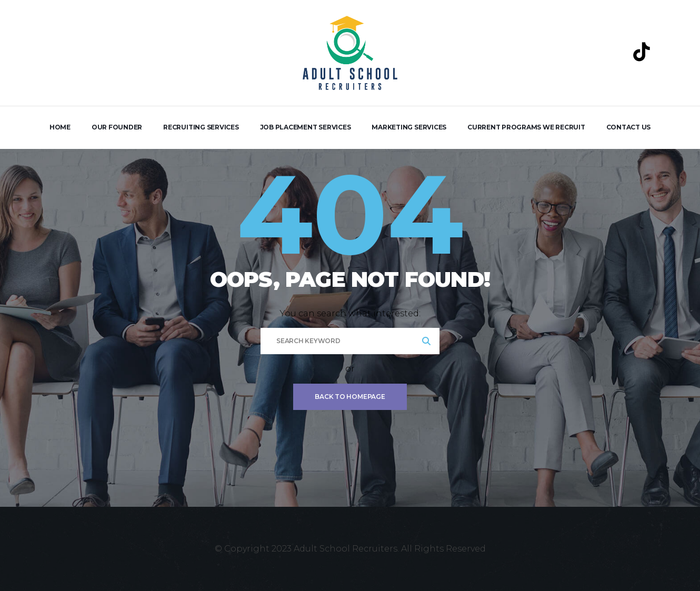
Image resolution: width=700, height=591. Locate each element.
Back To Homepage (350, 397)
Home (60, 127)
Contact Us (629, 127)
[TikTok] (642, 52)
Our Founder (117, 127)
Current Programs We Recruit (526, 127)
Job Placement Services (306, 127)
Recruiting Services (201, 127)
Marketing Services (409, 127)
